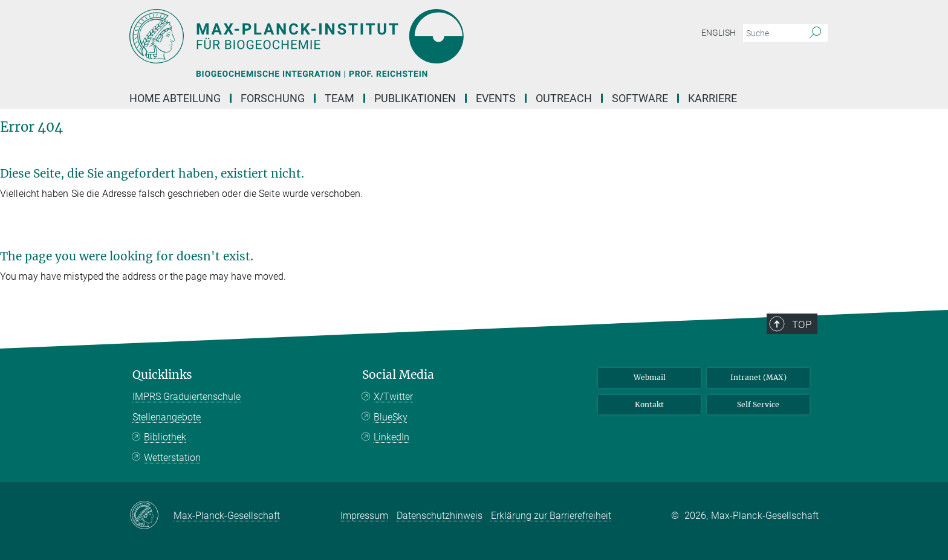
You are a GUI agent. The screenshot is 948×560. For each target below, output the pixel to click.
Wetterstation (172, 458)
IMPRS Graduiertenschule (187, 397)
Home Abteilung (175, 98)
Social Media (398, 375)
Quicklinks (162, 375)
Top (802, 324)
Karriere (713, 98)
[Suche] (815, 33)
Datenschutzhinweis (440, 516)
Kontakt (649, 404)
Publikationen (415, 98)
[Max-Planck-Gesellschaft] (151, 516)
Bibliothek (165, 437)
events (496, 98)
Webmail (650, 377)
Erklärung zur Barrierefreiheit (551, 516)
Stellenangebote (167, 417)
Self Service (758, 404)
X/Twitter (393, 397)
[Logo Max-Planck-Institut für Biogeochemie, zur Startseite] (356, 36)
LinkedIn (391, 437)
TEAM (339, 98)
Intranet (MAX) (758, 377)
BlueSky (391, 417)
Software (640, 98)
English (719, 33)
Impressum (364, 516)
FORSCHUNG (273, 98)
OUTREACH (564, 98)
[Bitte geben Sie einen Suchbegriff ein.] (772, 33)
